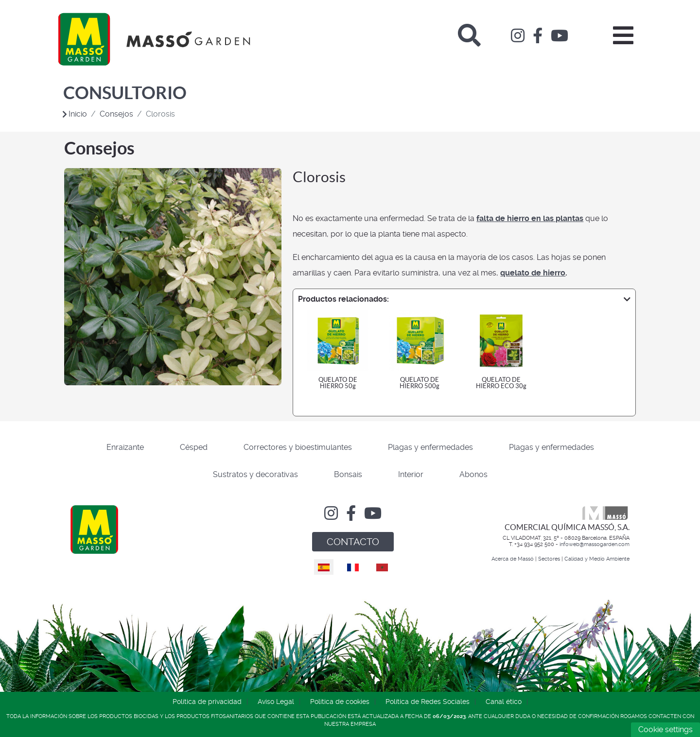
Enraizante (125, 447)
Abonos (473, 474)
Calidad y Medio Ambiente (597, 559)
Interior (411, 474)
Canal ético (504, 702)
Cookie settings (665, 729)
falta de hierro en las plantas (530, 218)
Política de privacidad (207, 702)
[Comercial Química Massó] (154, 39)
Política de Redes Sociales (428, 702)
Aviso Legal (276, 702)
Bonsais (348, 474)
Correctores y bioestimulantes (298, 447)
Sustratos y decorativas (255, 474)
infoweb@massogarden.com (595, 544)
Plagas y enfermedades (430, 447)
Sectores (549, 559)
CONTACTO (353, 542)
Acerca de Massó (513, 559)
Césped (194, 447)
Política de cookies (340, 702)
